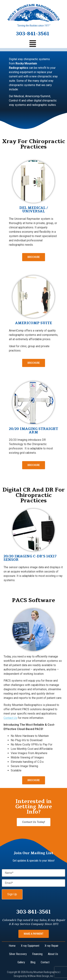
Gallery (21, 962)
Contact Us (10, 718)
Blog (33, 962)
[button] (33, 44)
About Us (53, 954)
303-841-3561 (33, 34)
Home (12, 946)
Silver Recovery (18, 954)
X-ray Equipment (30, 946)
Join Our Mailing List (33, 853)
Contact (45, 962)
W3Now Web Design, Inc (40, 976)
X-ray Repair (52, 946)
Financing (37, 954)
